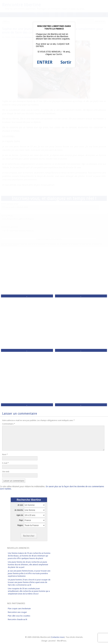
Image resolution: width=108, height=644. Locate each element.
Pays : (21, 520)
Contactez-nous (58, 637)
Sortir (66, 62)
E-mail (5, 463)
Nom (5, 454)
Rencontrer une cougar (17, 612)
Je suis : (21, 505)
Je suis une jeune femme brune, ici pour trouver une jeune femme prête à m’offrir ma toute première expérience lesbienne (29, 573)
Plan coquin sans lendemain (19, 609)
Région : (21, 525)
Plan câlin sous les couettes (19, 616)
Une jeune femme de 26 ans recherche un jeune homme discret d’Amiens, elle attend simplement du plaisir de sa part (28, 565)
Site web (6, 472)
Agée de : (20, 515)
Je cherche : (19, 510)
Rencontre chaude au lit (17, 619)
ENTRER (45, 62)
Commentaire (9, 424)
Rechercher (29, 536)
